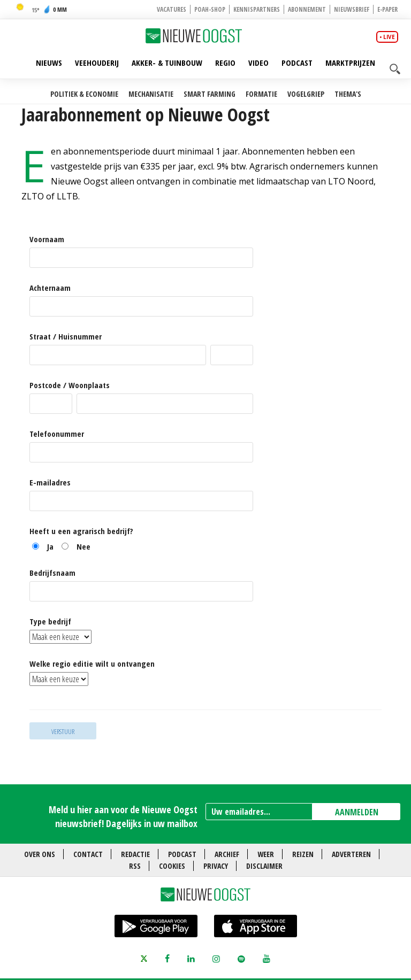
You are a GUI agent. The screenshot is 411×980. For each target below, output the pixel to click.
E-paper (387, 9)
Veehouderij (97, 63)
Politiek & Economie (84, 94)
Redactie (135, 854)
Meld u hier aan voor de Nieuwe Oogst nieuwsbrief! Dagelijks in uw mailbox (123, 816)
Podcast (297, 63)
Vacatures (172, 9)
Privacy (216, 866)
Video (258, 63)
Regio (225, 63)
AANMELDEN (357, 812)
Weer (266, 854)
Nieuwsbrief (352, 9)
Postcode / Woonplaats (70, 385)
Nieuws (49, 63)
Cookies (172, 866)
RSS (135, 866)
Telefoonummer (57, 434)
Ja (50, 546)
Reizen (303, 854)
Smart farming (210, 94)
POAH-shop (210, 9)
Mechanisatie (151, 94)
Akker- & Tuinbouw (167, 63)
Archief (227, 854)
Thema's (348, 94)
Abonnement (307, 9)
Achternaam (50, 288)
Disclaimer (264, 866)
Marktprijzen (350, 63)
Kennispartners (257, 9)
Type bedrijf (50, 622)
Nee (83, 546)
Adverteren (351, 854)
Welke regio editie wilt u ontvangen (92, 664)
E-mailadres (50, 483)
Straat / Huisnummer (66, 337)
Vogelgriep (306, 94)
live (389, 37)
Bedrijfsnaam (52, 573)
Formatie (261, 94)
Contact (88, 854)
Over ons (40, 854)
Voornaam (47, 239)
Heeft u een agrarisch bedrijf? (81, 531)
